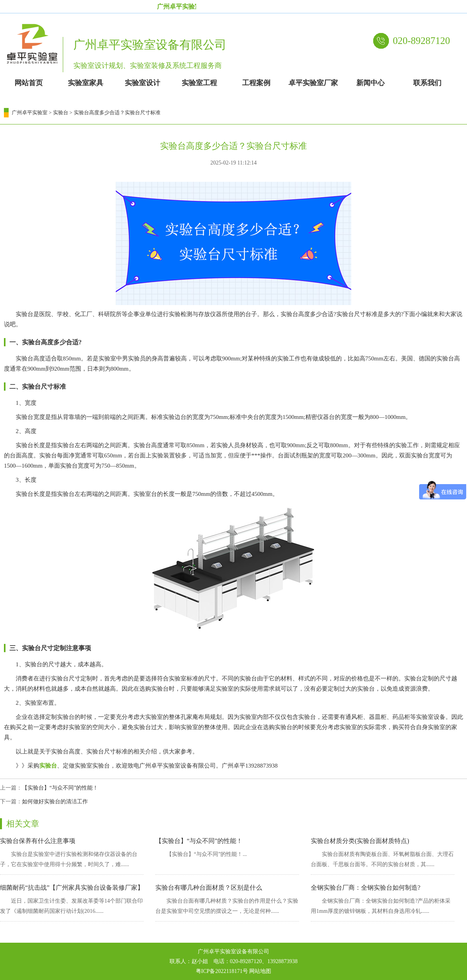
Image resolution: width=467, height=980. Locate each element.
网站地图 (260, 971)
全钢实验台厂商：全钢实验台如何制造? (366, 888)
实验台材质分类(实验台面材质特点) (360, 841)
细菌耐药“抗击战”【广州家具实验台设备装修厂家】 (72, 888)
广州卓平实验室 (30, 112)
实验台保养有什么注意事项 (38, 841)
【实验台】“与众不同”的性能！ (60, 788)
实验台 (61, 112)
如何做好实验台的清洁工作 (55, 802)
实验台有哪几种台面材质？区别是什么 (209, 888)
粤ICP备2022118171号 (222, 971)
